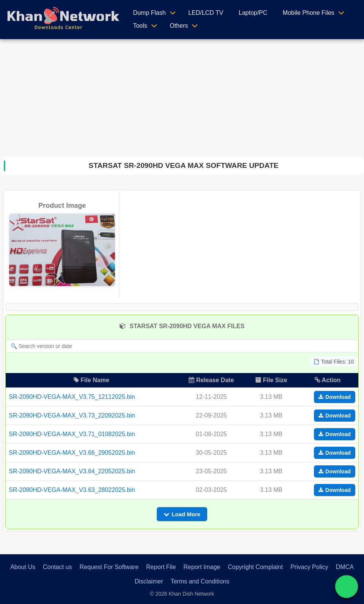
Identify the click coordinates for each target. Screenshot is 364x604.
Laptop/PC (253, 13)
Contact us (57, 567)
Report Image (202, 567)
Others (179, 26)
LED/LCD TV (206, 13)
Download (335, 397)
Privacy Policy (309, 567)
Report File (161, 567)
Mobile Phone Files (309, 13)
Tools (140, 26)
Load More (182, 514)
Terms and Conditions (200, 581)
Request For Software (109, 567)
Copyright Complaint (255, 567)
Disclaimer (149, 581)
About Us (23, 567)
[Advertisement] (182, 96)
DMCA (345, 567)
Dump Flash (149, 13)
